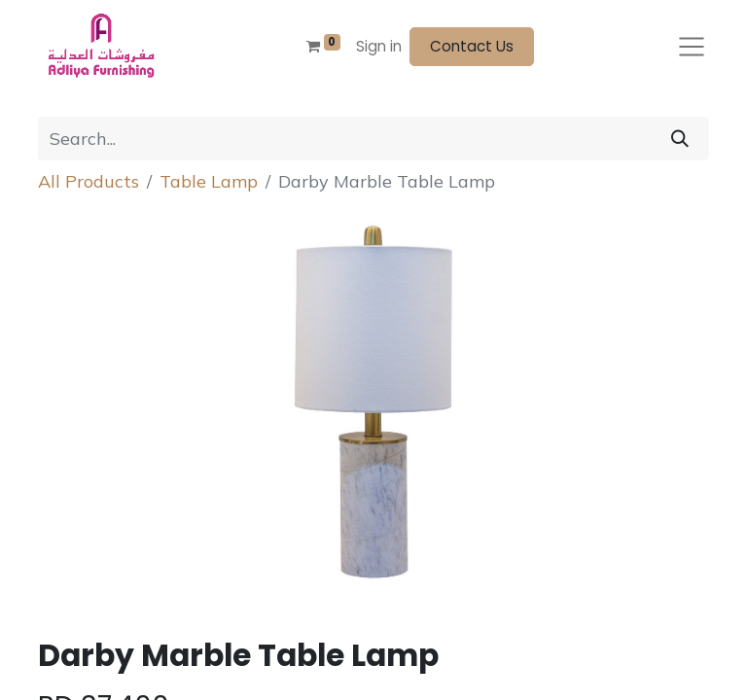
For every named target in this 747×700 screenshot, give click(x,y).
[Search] (680, 139)
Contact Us (472, 46)
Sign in (379, 46)
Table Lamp (209, 181)
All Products (89, 181)
